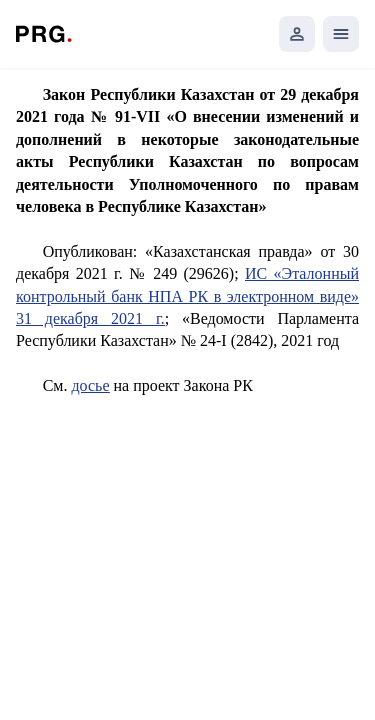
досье (90, 385)
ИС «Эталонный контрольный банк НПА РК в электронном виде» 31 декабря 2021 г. (187, 296)
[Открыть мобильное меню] (341, 34)
